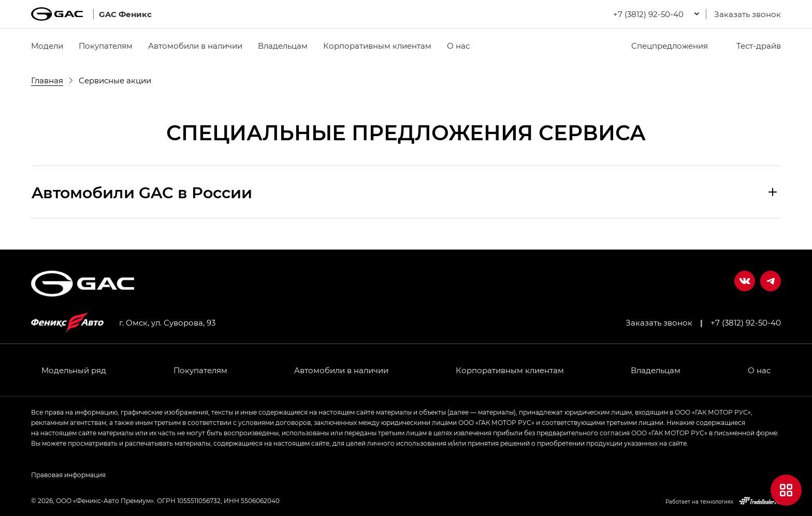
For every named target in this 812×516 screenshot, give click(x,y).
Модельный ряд (74, 370)
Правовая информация (68, 475)
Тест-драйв (752, 46)
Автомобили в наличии (195, 46)
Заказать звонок (748, 14)
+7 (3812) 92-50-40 (746, 322)
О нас (458, 46)
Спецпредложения (663, 46)
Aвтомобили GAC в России (142, 192)
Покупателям (106, 46)
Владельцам (283, 46)
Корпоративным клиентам (377, 46)
